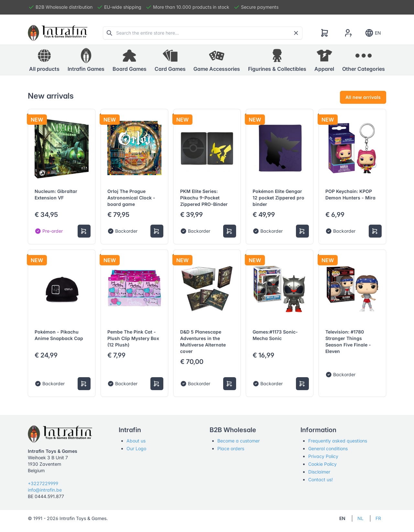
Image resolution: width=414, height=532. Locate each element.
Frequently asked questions (338, 441)
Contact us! (321, 479)
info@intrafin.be (45, 490)
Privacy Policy (323, 456)
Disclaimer (319, 472)
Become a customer (239, 441)
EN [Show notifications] (373, 33)
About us (136, 441)
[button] (86, 60)
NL (360, 518)
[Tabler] (58, 33)
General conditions (328, 448)
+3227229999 (43, 483)
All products (44, 60)
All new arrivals (363, 97)
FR (378, 518)
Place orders (231, 448)
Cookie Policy (322, 464)
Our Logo (136, 448)
